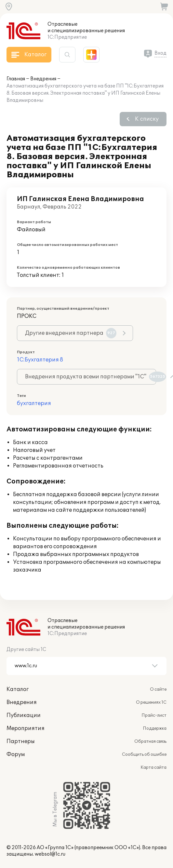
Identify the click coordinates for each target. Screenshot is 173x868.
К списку (147, 119)
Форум (16, 754)
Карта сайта (153, 767)
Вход (160, 53)
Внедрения (43, 79)
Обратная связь (150, 741)
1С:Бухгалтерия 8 (40, 360)
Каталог (18, 689)
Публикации (24, 715)
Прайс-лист (154, 715)
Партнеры (21, 741)
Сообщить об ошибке (144, 754)
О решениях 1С (151, 702)
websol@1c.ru (50, 854)
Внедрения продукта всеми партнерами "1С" (91, 377)
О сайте (158, 689)
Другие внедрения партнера (71, 333)
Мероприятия (26, 728)
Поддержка (155, 728)
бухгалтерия (34, 403)
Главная (16, 79)
